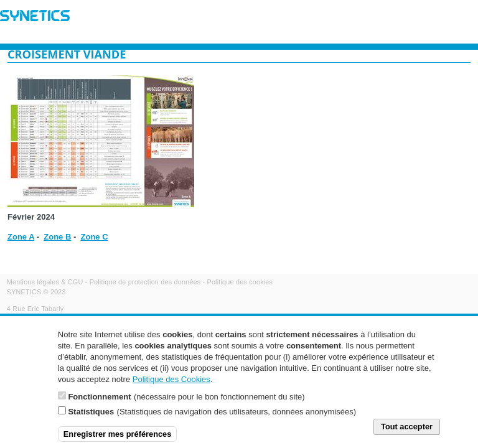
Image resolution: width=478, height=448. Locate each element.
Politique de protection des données (145, 282)
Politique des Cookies (171, 386)
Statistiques (91, 418)
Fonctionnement (99, 404)
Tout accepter (407, 433)
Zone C (95, 237)
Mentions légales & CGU (45, 282)
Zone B (57, 237)
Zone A (21, 237)
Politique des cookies (240, 282)
